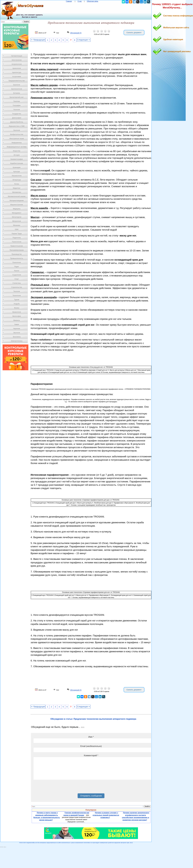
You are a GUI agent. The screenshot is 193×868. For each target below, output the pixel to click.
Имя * (91, 737)
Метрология (17, 221)
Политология (17, 242)
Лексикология (17, 176)
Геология (17, 110)
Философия (17, 316)
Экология (17, 333)
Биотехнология (17, 89)
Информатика (17, 143)
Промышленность (17, 258)
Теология (17, 291)
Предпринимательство (17, 81)
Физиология (17, 312)
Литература (17, 180)
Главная (69, 1)
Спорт (17, 279)
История (17, 155)
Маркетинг (17, 188)
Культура (17, 172)
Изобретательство (17, 134)
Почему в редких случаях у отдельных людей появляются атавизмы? (106, 815)
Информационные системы (17, 147)
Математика (17, 192)
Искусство (17, 151)
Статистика (17, 283)
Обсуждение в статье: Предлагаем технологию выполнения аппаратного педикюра (93, 719)
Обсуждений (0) (76, 33)
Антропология (17, 64)
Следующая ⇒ (84, 40)
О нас (80, 1)
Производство (17, 254)
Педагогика (17, 238)
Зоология (17, 130)
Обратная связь (92, 1)
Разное (17, 271)
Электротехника (17, 341)
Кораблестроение (17, 163)
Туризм (17, 300)
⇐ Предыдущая (38, 40)
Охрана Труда (17, 234)
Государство (17, 114)
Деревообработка (17, 122)
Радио (17, 267)
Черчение (17, 329)
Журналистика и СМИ (17, 126)
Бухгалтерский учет (17, 97)
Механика (17, 225)
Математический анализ (17, 196)
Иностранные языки (17, 139)
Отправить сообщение (91, 796)
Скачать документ (134, 33)
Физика (17, 308)
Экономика (17, 337)
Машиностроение (17, 205)
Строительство (17, 287)
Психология (17, 262)
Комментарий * (91, 755)
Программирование (17, 250)
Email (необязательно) (91, 746)
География (17, 105)
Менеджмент (17, 213)
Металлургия (17, 217)
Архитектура (17, 72)
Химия (17, 324)
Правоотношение (17, 246)
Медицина (17, 209)
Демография (17, 118)
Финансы (17, 320)
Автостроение (17, 60)
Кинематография (17, 159)
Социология (17, 275)
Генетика (17, 101)
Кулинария (17, 167)
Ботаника (17, 93)
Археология (17, 68)
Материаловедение (17, 201)
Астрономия (17, 77)
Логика (17, 184)
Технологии (17, 296)
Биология (17, 85)
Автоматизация (17, 56)
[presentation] (53, 787)
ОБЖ (17, 229)
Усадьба (17, 304)
